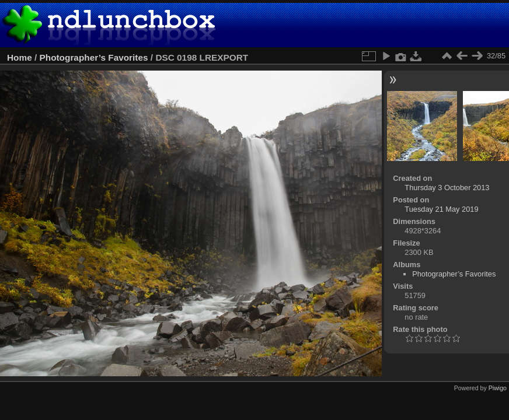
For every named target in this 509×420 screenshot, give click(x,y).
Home (20, 57)
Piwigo (498, 388)
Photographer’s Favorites (94, 57)
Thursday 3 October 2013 (447, 188)
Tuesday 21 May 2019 (441, 209)
